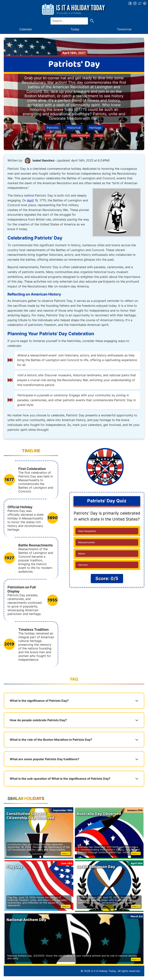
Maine (82, 554)
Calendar (26, 29)
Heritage (95, 128)
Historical (74, 128)
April (30, 200)
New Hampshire (87, 531)
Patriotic (53, 128)
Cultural (99, 135)
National (62, 135)
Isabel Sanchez (44, 160)
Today (75, 29)
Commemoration (80, 135)
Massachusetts (87, 542)
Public (48, 135)
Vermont (83, 565)
